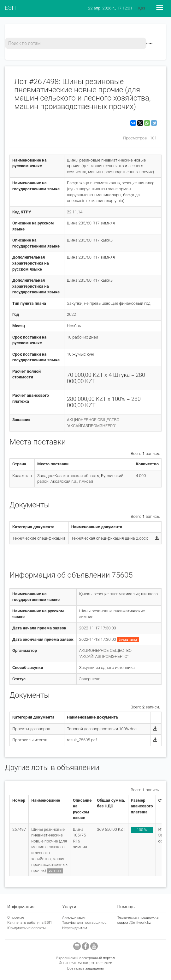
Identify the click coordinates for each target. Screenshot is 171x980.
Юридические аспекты (27, 928)
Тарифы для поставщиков (84, 922)
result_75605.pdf (82, 740)
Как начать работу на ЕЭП (29, 922)
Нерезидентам (75, 928)
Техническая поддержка (138, 917)
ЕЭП (10, 8)
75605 (122, 575)
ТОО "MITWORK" (76, 963)
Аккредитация (74, 917)
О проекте (16, 917)
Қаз (142, 8)
